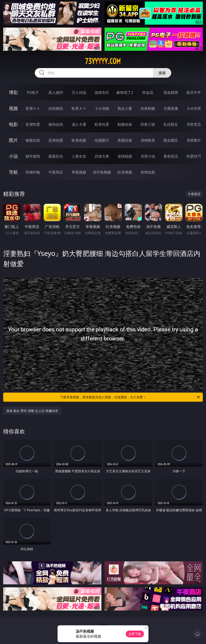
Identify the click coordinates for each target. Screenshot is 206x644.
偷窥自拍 (33, 140)
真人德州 (56, 92)
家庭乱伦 (56, 156)
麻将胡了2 (125, 92)
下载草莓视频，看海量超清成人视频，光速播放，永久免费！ (130, 397)
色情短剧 (148, 172)
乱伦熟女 (171, 124)
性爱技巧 (194, 156)
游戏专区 (102, 92)
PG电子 (33, 92)
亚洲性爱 (33, 124)
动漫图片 (102, 140)
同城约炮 (33, 172)
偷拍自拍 (56, 124)
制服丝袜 (125, 124)
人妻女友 (79, 156)
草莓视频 (79, 172)
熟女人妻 (125, 108)
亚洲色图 (56, 140)
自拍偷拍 (56, 108)
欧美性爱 (102, 124)
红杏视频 (125, 172)
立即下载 (135, 634)
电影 (13, 124)
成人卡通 (79, 124)
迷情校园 (125, 156)
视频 (13, 108)
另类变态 (194, 124)
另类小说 (148, 156)
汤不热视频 (102, 172)
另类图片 (194, 140)
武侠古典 (102, 156)
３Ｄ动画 (102, 108)
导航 (13, 172)
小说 (13, 156)
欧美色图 (79, 140)
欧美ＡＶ (79, 108)
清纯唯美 (148, 140)
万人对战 (79, 92)
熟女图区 (171, 140)
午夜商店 (56, 172)
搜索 (162, 73)
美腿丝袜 (125, 140)
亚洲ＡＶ (33, 108)
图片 (13, 140)
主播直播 (171, 108)
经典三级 (148, 124)
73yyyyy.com (103, 61)
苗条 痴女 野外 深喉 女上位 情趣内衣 (32, 411)
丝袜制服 (148, 108)
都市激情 (33, 156)
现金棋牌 (171, 92)
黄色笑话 (171, 156)
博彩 (13, 92)
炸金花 (148, 92)
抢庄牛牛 (194, 92)
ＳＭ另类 (194, 108)
